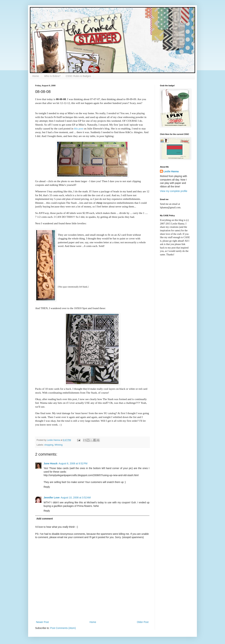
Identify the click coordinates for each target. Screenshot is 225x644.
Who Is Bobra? (52, 76)
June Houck (51, 463)
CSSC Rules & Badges (78, 76)
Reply (47, 487)
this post (79, 128)
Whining (59, 445)
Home (36, 76)
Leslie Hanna (171, 171)
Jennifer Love (52, 498)
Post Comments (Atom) (63, 628)
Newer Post (42, 622)
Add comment (45, 519)
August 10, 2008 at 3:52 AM (76, 498)
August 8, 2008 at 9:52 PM (73, 463)
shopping (49, 445)
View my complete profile (174, 191)
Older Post (143, 622)
